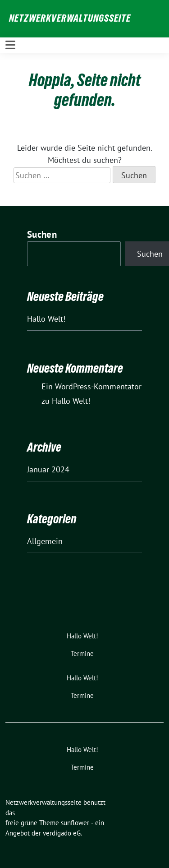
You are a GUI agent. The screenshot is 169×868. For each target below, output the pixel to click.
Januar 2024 (48, 469)
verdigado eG (62, 833)
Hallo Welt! (46, 319)
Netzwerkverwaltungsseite (70, 18)
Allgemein (45, 541)
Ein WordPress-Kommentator (91, 386)
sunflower (75, 823)
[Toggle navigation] (10, 45)
